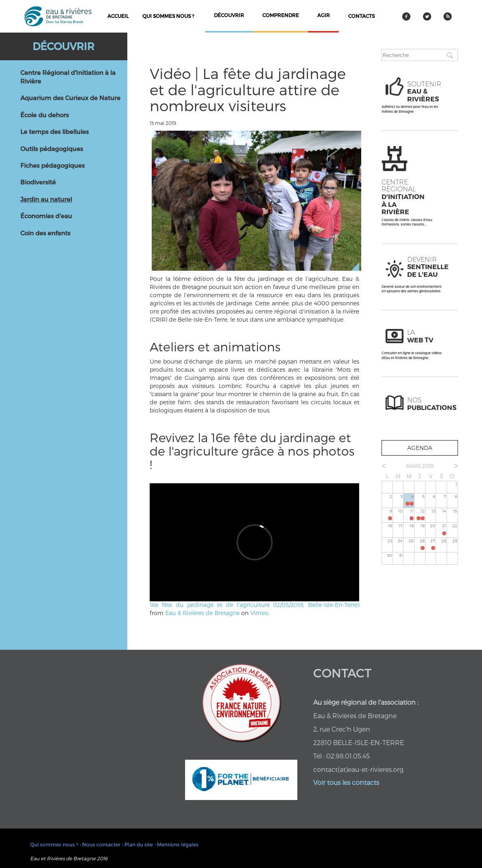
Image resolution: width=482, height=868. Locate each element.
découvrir (229, 15)
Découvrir (63, 46)
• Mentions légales (177, 844)
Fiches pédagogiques (52, 165)
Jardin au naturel (46, 199)
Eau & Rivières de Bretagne (202, 613)
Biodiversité (38, 182)
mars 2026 (420, 466)
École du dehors (45, 115)
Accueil (118, 16)
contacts (361, 16)
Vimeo (259, 613)
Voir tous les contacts (346, 782)
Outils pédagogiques (52, 149)
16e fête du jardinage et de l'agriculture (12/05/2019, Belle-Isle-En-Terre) (254, 605)
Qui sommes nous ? (168, 16)
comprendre (281, 15)
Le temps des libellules (55, 132)
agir (324, 15)
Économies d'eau (46, 216)
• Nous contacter (100, 844)
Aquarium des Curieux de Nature (70, 98)
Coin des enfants (45, 233)
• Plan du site (137, 844)
